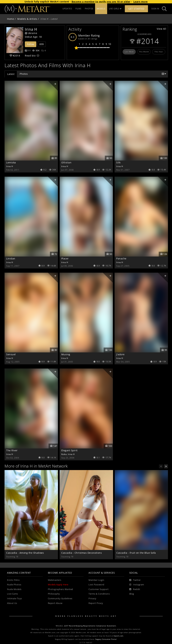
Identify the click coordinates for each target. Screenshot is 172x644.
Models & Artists (27, 19)
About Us (12, 603)
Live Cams (13, 594)
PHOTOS (89, 9)
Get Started (136, 9)
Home (10, 19)
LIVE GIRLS (115, 9)
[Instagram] (137, 585)
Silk (118, 162)
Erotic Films (13, 580)
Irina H (10, 166)
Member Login (96, 580)
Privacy (92, 599)
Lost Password (96, 585)
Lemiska (11, 162)
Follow (31, 44)
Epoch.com (119, 636)
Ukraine (31, 33)
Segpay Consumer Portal (106, 639)
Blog (132, 594)
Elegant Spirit (69, 450)
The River (12, 450)
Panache (121, 258)
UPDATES (67, 9)
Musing (66, 354)
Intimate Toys (15, 599)
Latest (11, 74)
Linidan (11, 258)
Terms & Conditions (99, 594)
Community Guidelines (60, 599)
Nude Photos (14, 585)
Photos (24, 74)
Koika (64, 454)
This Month (144, 52)
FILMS (78, 9)
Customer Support (99, 589)
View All (161, 29)
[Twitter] (135, 580)
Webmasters (55, 580)
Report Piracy (96, 603)
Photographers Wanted (60, 589)
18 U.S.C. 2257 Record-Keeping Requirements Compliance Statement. (86, 626)
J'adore (120, 354)
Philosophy (54, 594)
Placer (65, 258)
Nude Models (14, 589)
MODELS (101, 9)
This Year (159, 52)
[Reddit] (135, 589)
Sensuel (11, 354)
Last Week (129, 52)
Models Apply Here (58, 585)
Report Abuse (55, 603)
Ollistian (66, 162)
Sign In (155, 9)
